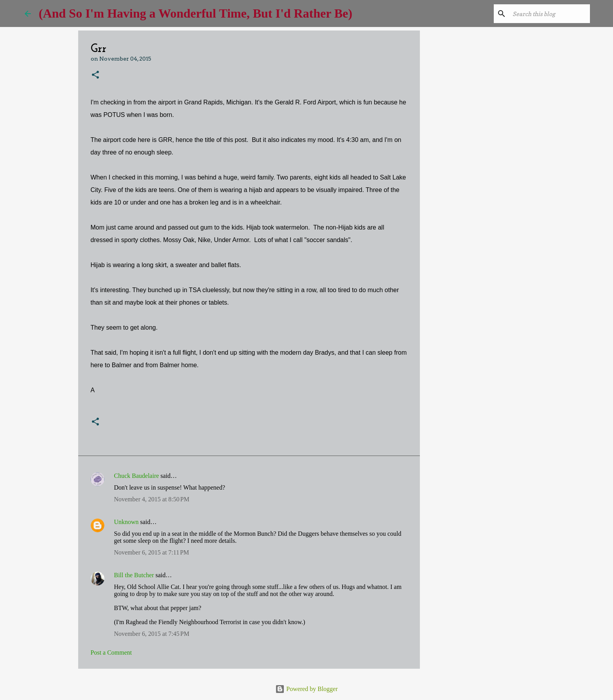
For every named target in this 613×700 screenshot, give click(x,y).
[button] (95, 75)
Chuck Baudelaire (137, 476)
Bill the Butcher (134, 575)
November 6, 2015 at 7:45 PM (152, 634)
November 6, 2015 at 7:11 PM (152, 552)
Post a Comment (111, 652)
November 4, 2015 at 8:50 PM (152, 499)
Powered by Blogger (306, 689)
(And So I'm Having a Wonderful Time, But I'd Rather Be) (195, 13)
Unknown (126, 522)
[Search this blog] (549, 14)
